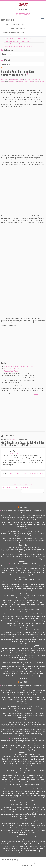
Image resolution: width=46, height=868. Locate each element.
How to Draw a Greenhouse (14, 44)
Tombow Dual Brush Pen (12, 369)
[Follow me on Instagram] (8, 20)
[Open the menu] (43, 19)
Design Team (28, 79)
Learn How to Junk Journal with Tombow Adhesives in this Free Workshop (22, 511)
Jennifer (42, 82)
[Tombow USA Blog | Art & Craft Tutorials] (23, 7)
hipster (27, 82)
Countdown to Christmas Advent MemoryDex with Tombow (18, 662)
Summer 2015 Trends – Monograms (16, 487)
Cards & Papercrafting (17, 79)
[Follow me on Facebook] (6, 20)
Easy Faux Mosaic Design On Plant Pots (18, 38)
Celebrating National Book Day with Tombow (16, 614)
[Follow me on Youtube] (12, 20)
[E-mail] (2, 20)
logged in (12, 439)
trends (36, 82)
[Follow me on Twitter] (4, 20)
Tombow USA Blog (24, 507)
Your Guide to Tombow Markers (16, 646)
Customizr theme (28, 865)
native (31, 82)
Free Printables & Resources (14, 32)
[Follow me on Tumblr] (10, 20)
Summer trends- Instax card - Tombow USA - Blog (26, 473)
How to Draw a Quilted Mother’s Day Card (19, 41)
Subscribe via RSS (8, 68)
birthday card (13, 82)
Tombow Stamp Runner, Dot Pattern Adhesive (19, 366)
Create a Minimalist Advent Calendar (16, 630)
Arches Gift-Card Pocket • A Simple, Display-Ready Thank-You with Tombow (23, 596)
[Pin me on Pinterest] (14, 20)
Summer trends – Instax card (33, 491)
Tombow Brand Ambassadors (15, 28)
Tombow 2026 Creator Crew (13, 24)
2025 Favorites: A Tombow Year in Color (18, 47)
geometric (21, 82)
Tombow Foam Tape (11, 371)
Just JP (36, 394)
